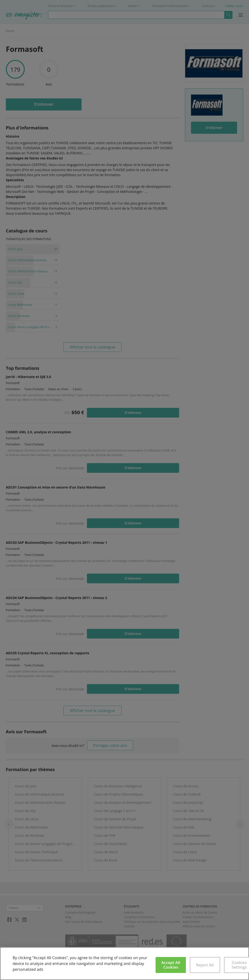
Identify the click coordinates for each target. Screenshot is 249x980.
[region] (124, 964)
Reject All (205, 965)
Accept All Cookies (171, 965)
